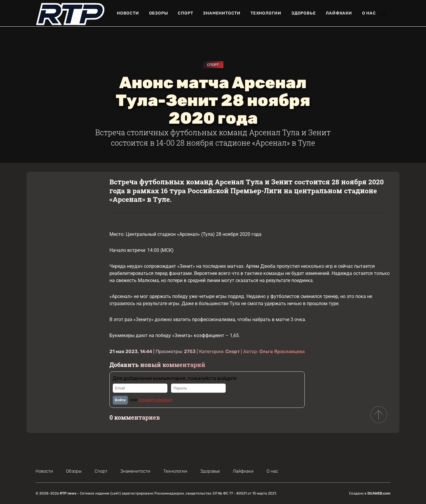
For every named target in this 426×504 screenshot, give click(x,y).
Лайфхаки (339, 13)
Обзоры (159, 13)
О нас (369, 13)
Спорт (185, 13)
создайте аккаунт (155, 400)
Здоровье (304, 13)
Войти (120, 400)
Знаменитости (222, 13)
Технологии (266, 13)
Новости (128, 13)
